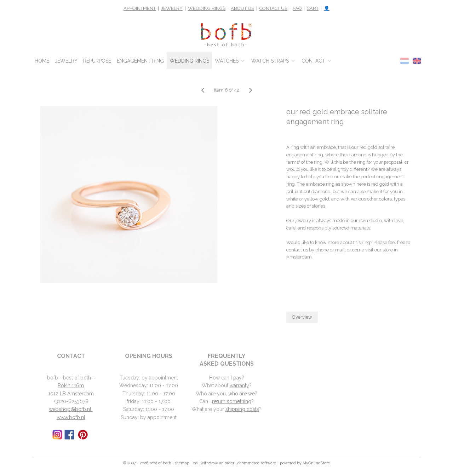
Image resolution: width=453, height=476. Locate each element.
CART (313, 8)
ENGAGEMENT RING (140, 61)
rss (195, 463)
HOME (42, 61)
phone (322, 250)
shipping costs (242, 409)
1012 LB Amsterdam (71, 394)
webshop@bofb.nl (71, 409)
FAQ (297, 8)
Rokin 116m (71, 385)
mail (340, 250)
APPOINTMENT (140, 8)
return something (232, 401)
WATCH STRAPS (274, 61)
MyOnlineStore (316, 463)
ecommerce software (257, 463)
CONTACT (317, 61)
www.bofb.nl (71, 417)
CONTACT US (273, 8)
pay (237, 378)
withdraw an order (217, 463)
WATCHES (230, 61)
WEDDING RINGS (207, 8)
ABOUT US (242, 8)
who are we (242, 394)
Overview (302, 317)
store (388, 250)
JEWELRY (172, 8)
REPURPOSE (97, 61)
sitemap (182, 463)
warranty (239, 385)
